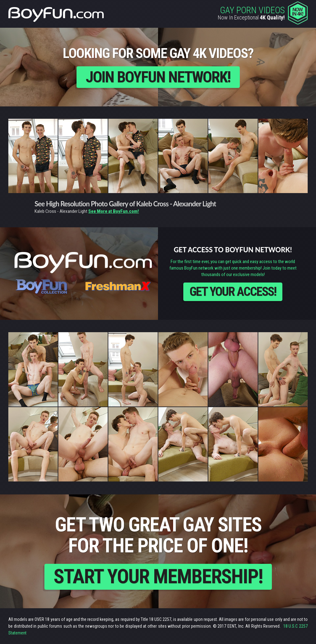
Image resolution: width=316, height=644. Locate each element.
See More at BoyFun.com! (114, 211)
